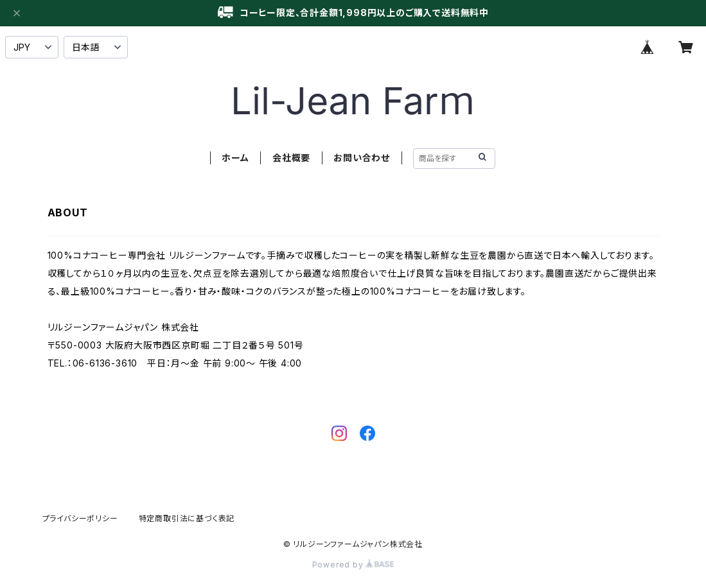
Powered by (353, 565)
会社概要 (291, 158)
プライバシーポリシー (80, 518)
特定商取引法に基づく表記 (187, 518)
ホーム (235, 158)
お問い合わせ (362, 158)
